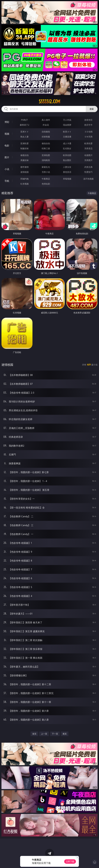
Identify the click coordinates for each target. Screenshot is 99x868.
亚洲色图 (46, 155)
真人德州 (46, 120)
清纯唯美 (46, 160)
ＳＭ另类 (88, 137)
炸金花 (46, 125)
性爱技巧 (88, 172)
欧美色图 (67, 155)
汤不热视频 (88, 179)
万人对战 (67, 120)
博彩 (7, 122)
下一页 (55, 734)
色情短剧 (46, 184)
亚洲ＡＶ (25, 132)
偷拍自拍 (46, 143)
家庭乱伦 (46, 167)
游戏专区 (88, 120)
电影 (7, 146)
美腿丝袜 (25, 160)
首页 (34, 734)
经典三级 (46, 148)
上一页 (44, 734)
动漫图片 (88, 155)
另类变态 (88, 148)
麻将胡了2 (25, 125)
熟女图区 (67, 160)
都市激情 (25, 167)
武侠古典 (88, 167)
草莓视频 (67, 179)
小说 (7, 169)
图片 (7, 157)
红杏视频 (25, 184)
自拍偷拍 (46, 132)
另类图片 (88, 160)
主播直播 (67, 137)
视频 (7, 134)
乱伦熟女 (67, 148)
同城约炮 (25, 179)
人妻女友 (67, 167)
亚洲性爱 (25, 143)
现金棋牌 (67, 125)
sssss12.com (49, 101)
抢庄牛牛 (88, 125)
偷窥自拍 (25, 155)
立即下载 (70, 861)
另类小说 (46, 172)
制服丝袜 (25, 148)
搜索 (92, 109)
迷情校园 (25, 172)
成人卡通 (67, 143)
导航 (7, 181)
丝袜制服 (46, 137)
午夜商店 (46, 179)
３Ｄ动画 (88, 132)
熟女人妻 (25, 137)
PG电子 (24, 120)
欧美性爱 (88, 143)
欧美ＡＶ (67, 132)
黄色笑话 (67, 172)
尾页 (65, 734)
